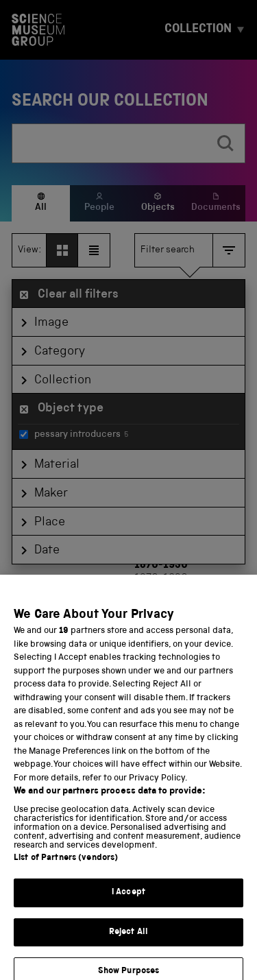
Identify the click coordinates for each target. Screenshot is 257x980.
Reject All (128, 941)
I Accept (128, 902)
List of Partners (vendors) (66, 868)
